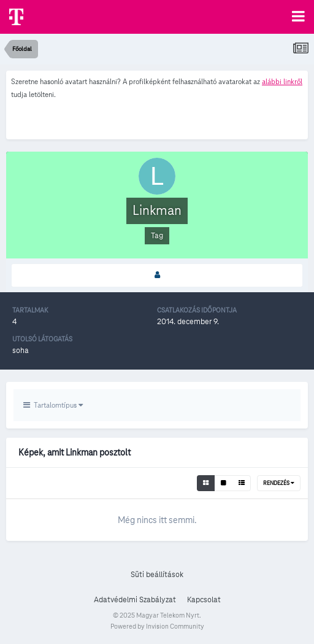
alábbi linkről (282, 81)
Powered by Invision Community (157, 626)
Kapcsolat (204, 600)
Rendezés (279, 483)
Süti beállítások (157, 575)
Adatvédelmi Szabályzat (135, 600)
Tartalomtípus (53, 405)
